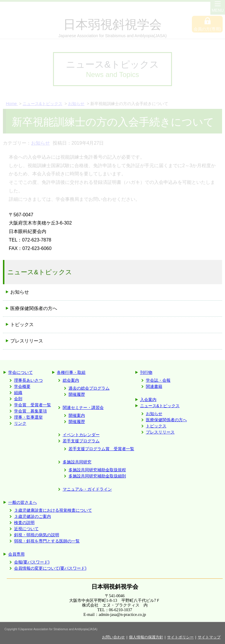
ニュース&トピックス (160, 406)
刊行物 (146, 372)
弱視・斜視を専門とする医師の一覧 (47, 541)
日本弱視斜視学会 (115, 587)
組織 (18, 393)
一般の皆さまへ (23, 502)
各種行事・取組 (71, 372)
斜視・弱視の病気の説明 (37, 535)
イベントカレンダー (81, 435)
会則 (18, 399)
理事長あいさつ (28, 380)
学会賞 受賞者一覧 (33, 405)
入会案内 (148, 400)
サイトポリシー (180, 637)
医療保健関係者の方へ (166, 420)
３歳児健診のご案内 (33, 516)
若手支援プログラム (81, 441)
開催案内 (77, 415)
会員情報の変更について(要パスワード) (50, 568)
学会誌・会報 (158, 380)
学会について (21, 372)
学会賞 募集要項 (30, 411)
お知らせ (20, 292)
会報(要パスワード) (32, 562)
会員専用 (16, 554)
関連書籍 (154, 386)
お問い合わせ (113, 637)
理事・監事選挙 (28, 417)
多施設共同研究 (77, 462)
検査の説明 (24, 523)
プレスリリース (160, 432)
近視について (26, 529)
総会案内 (71, 380)
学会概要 (22, 386)
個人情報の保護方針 (146, 637)
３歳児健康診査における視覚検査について (53, 510)
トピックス (156, 426)
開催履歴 (77, 394)
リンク (20, 423)
